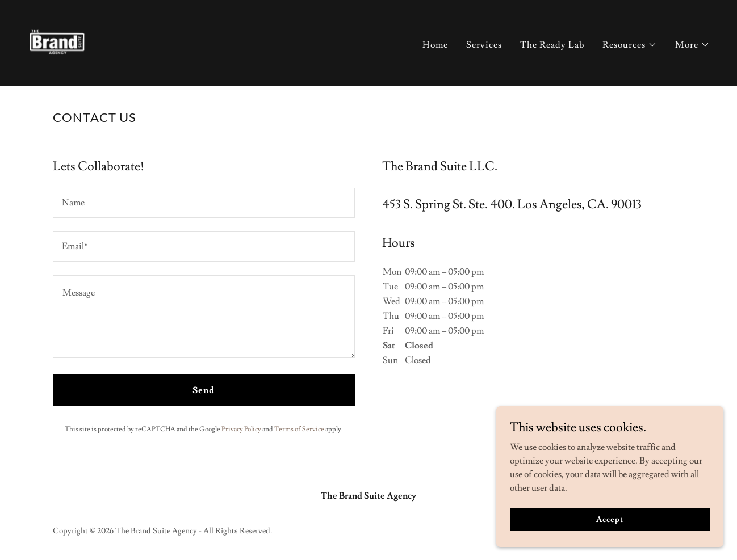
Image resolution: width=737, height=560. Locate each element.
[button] (630, 45)
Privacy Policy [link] (241, 429)
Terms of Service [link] (299, 429)
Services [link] (484, 45)
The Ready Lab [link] (552, 45)
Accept (610, 519)
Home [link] (435, 45)
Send (204, 390)
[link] (57, 41)
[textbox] (204, 203)
